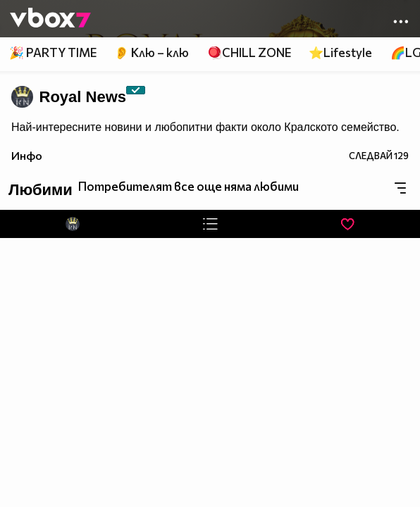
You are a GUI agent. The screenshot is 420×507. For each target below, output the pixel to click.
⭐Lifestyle (340, 52)
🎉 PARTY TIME (53, 52)
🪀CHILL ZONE (249, 52)
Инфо (27, 155)
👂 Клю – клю (152, 52)
